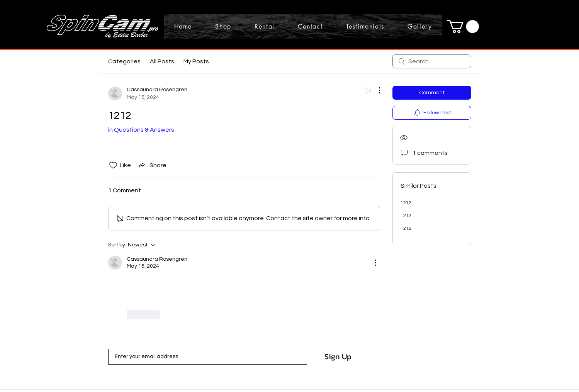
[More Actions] (375, 90)
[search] (432, 61)
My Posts (196, 61)
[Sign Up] (338, 356)
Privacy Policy (197, 371)
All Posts (162, 61)
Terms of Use (229, 371)
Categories (124, 61)
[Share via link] (152, 165)
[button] (463, 26)
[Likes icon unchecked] (113, 165)
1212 (406, 203)
